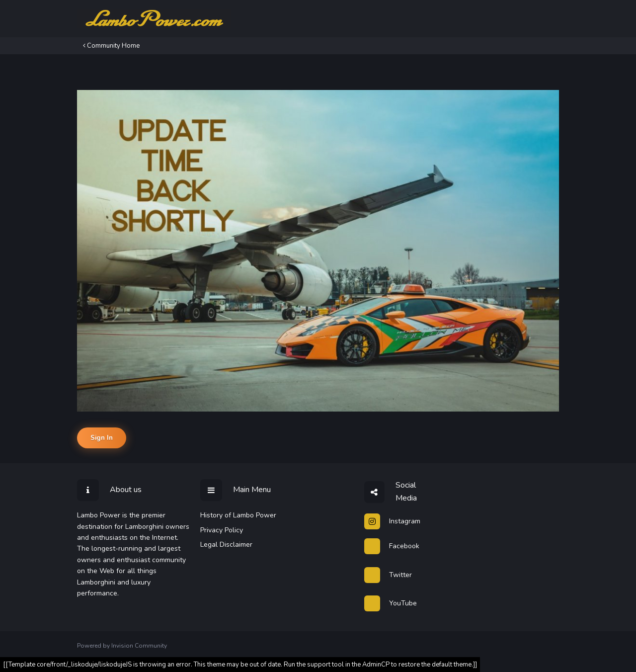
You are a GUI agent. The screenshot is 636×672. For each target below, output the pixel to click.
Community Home (111, 46)
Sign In (102, 438)
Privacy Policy (222, 530)
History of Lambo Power (238, 515)
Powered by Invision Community (122, 646)
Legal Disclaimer (226, 545)
